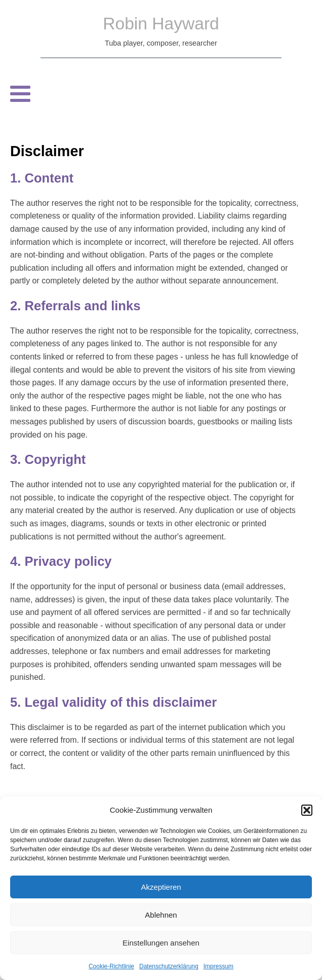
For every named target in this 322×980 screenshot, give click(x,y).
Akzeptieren (161, 887)
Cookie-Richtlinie (111, 966)
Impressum (218, 966)
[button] (307, 810)
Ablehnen (161, 915)
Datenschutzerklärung (169, 966)
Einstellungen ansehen (161, 943)
